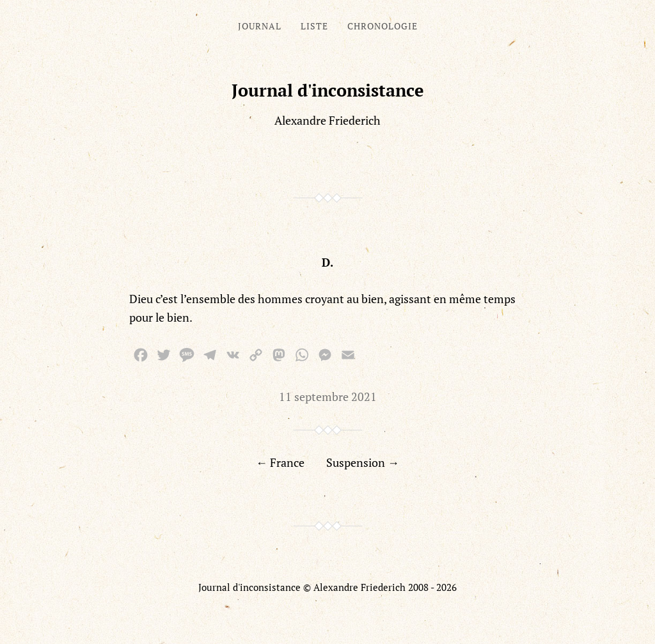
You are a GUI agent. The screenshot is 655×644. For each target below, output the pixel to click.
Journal (260, 26)
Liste (314, 26)
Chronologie (383, 26)
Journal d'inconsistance (328, 90)
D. (327, 262)
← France (280, 462)
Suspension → (363, 462)
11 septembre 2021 (328, 397)
